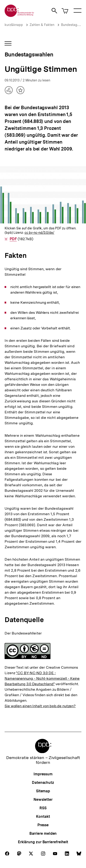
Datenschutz (43, 783)
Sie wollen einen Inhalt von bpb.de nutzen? (40, 706)
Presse (43, 825)
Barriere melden (43, 833)
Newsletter (43, 800)
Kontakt (43, 817)
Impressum (43, 774)
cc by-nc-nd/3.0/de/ (39, 233)
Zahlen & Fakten (42, 25)
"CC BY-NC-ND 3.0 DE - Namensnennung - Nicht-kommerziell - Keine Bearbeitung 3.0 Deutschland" (42, 678)
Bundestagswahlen (29, 54)
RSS (43, 808)
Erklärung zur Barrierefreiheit (43, 842)
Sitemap (43, 791)
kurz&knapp (14, 25)
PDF (13, 239)
